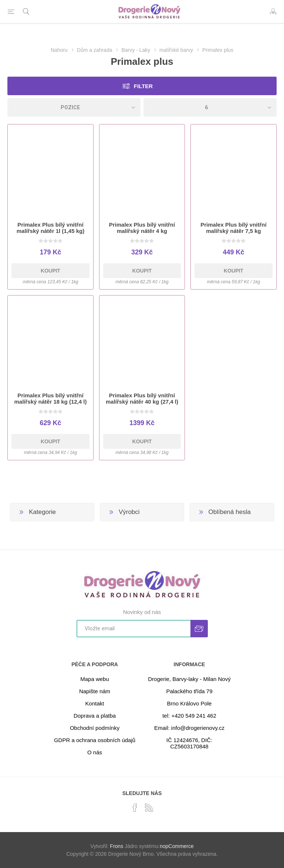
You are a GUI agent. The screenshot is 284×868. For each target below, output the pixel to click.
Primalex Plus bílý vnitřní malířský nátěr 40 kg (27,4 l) (142, 398)
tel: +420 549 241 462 (189, 716)
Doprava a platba (95, 716)
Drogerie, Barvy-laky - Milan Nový (189, 679)
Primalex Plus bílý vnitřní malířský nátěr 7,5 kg (233, 228)
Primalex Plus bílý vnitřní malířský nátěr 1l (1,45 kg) (50, 228)
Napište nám (95, 691)
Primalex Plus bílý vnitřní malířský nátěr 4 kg (142, 228)
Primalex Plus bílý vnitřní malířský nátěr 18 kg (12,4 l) (51, 398)
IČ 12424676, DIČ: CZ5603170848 (189, 743)
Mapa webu (95, 679)
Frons (116, 846)
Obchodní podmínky (95, 728)
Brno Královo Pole (190, 703)
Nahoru (59, 50)
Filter (143, 86)
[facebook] (135, 808)
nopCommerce (177, 846)
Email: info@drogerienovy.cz (189, 728)
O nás (95, 752)
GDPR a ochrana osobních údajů (95, 740)
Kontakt (95, 703)
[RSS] (149, 808)
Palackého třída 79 (189, 691)
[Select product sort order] (74, 107)
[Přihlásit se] (133, 629)
